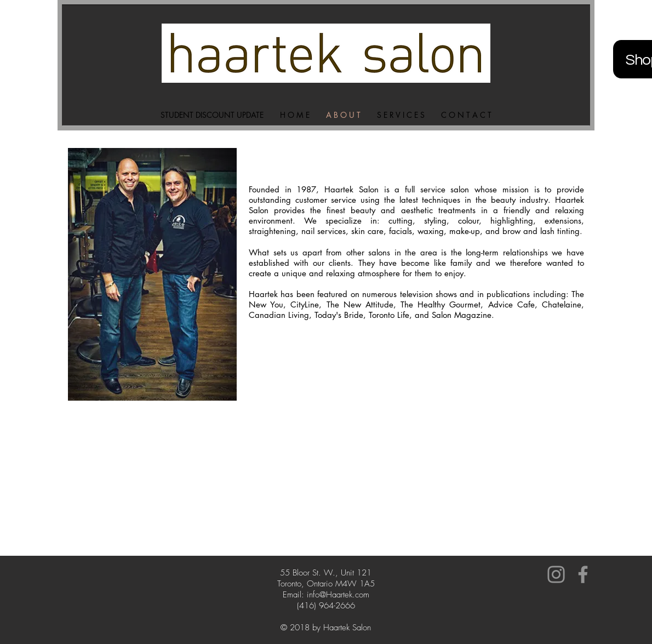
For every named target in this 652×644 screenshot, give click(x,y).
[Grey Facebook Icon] (583, 574)
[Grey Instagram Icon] (556, 574)
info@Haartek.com (338, 595)
